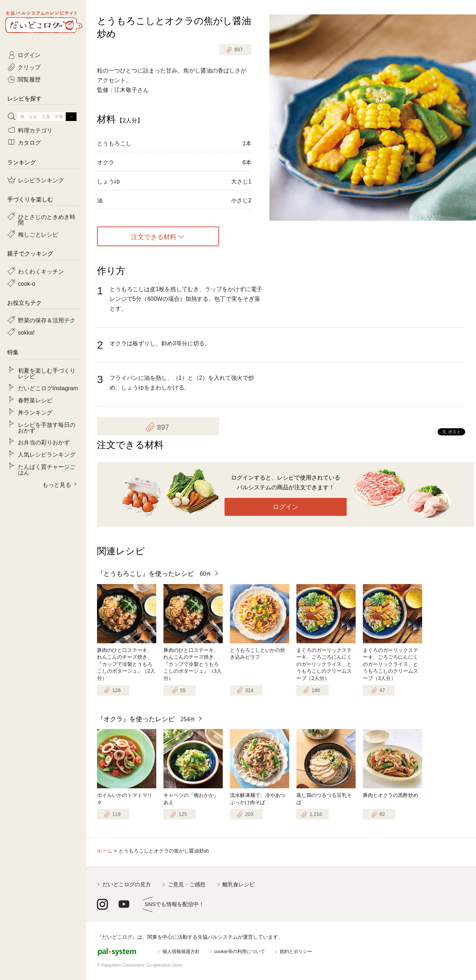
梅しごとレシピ (38, 234)
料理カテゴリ (35, 130)
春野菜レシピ (35, 400)
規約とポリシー (296, 951)
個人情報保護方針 (181, 951)
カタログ (29, 142)
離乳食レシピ (239, 884)
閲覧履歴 (29, 79)
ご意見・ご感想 (187, 884)
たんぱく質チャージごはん (47, 469)
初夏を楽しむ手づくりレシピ (47, 373)
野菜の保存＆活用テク (47, 320)
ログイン (286, 507)
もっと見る (57, 484)
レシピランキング (41, 180)
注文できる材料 (154, 237)
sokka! (26, 332)
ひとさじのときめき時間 (47, 219)
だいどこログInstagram (48, 388)
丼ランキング (35, 412)
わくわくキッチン (41, 271)
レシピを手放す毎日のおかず (47, 427)
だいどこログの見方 (127, 884)
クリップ (29, 67)
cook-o (27, 283)
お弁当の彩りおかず (44, 442)
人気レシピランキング (47, 454)
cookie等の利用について (240, 951)
